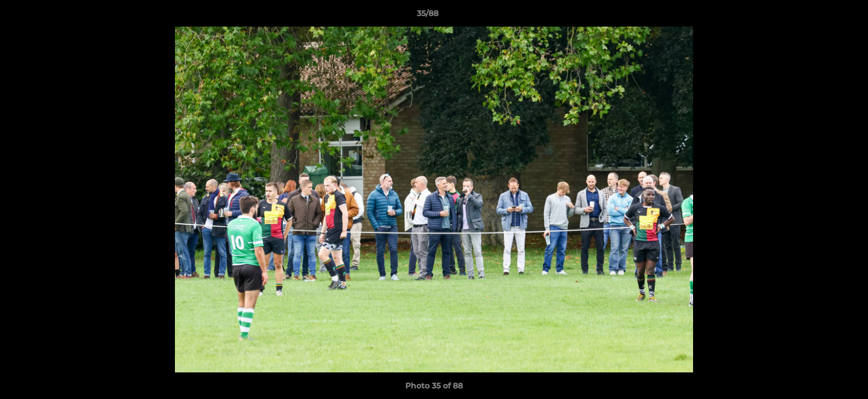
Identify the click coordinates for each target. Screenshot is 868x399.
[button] (821, 16)
